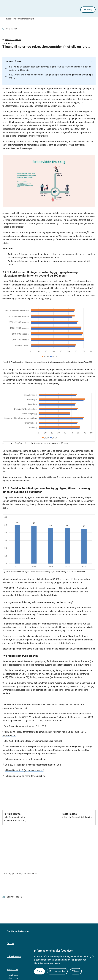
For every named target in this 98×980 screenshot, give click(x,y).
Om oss (10, 943)
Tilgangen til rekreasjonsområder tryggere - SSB (38, 765)
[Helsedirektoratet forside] (6, 10)
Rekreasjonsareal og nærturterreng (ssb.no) (26, 759)
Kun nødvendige (57, 971)
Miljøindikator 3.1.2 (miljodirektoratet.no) (24, 770)
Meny (89, 10)
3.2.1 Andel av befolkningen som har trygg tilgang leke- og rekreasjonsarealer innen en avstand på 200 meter (48, 68)
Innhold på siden (49, 61)
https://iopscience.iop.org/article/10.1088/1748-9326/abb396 (32, 721)
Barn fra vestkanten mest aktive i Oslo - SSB (25, 726)
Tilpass (76, 971)
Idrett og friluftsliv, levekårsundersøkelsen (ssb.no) (38, 741)
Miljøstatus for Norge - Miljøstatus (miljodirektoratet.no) (29, 754)
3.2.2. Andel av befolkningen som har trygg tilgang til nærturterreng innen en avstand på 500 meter (49, 76)
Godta (39, 971)
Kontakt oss (12, 969)
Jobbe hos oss (14, 956)
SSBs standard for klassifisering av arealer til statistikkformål (46, 643)
